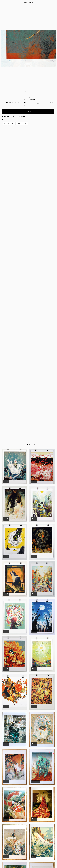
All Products (9, 123)
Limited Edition (22, 123)
